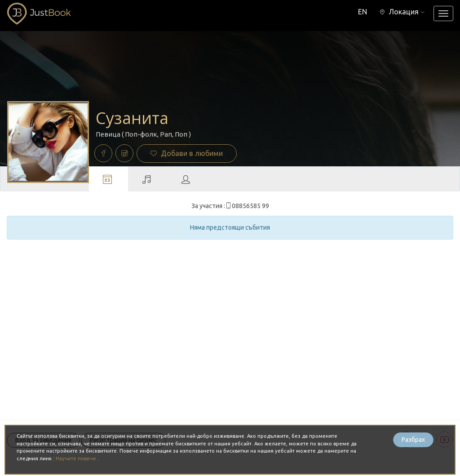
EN (363, 12)
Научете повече (77, 458)
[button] (402, 12)
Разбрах (413, 440)
